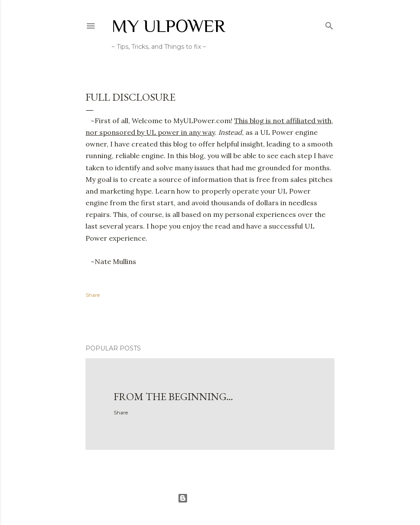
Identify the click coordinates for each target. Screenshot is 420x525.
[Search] (329, 24)
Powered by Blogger (210, 498)
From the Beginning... (173, 396)
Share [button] (93, 295)
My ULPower (168, 26)
